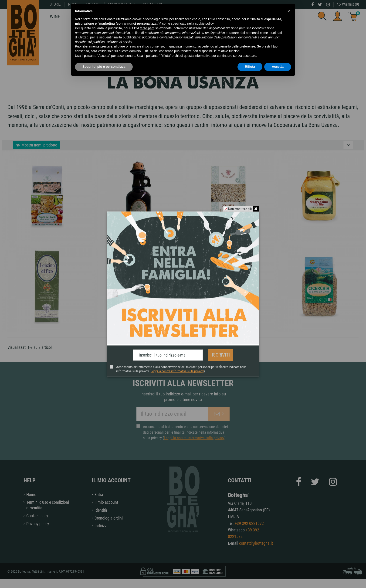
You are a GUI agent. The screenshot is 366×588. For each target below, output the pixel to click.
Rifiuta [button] (250, 67)
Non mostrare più (240, 209)
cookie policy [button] (204, 24)
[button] (289, 11)
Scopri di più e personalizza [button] (104, 67)
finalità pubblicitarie (126, 37)
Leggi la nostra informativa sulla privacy (177, 371)
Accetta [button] (278, 67)
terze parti (147, 28)
